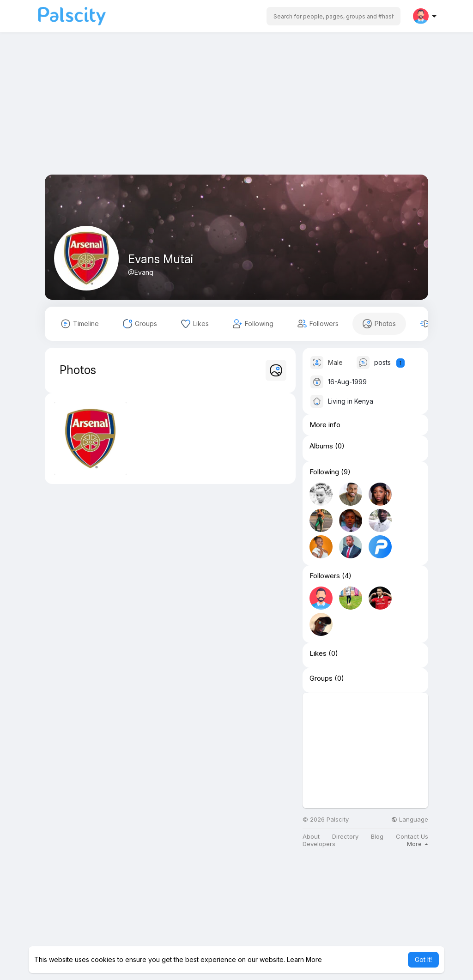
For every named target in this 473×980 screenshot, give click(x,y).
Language (410, 820)
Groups (321, 678)
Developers (319, 844)
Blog (377, 837)
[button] (334, 16)
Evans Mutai (161, 259)
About (311, 837)
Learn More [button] (304, 959)
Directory (345, 837)
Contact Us (412, 837)
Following (324, 472)
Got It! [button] (423, 959)
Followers (325, 576)
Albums (321, 446)
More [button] (418, 844)
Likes (318, 653)
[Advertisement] (236, 110)
